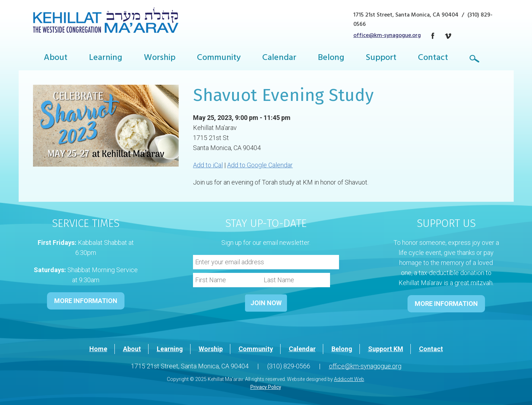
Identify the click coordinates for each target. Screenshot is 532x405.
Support (381, 59)
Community (219, 59)
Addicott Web (349, 379)
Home (98, 349)
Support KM (386, 349)
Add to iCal (208, 165)
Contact (433, 59)
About (56, 59)
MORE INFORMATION (86, 301)
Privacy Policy (266, 387)
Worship (160, 59)
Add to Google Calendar (260, 165)
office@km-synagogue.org (387, 36)
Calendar (279, 59)
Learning (106, 59)
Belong (331, 59)
